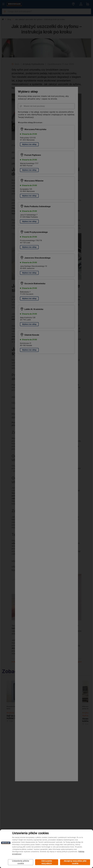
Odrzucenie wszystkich (47, 862)
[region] (46, 849)
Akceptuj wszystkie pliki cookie (75, 862)
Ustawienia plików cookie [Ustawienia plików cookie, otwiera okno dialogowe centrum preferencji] (21, 862)
